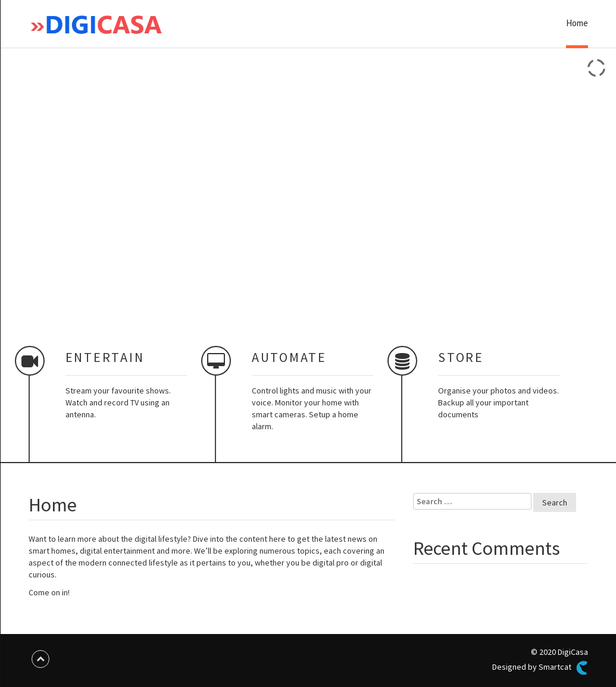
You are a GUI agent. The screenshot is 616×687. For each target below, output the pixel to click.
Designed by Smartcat (540, 668)
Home (577, 23)
